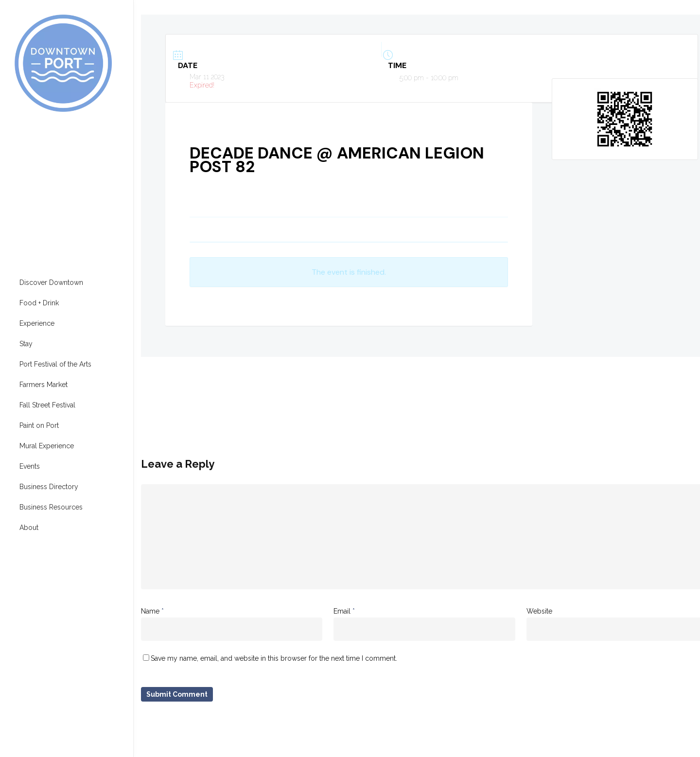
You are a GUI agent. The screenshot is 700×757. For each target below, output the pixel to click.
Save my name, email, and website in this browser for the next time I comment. (274, 658)
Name (152, 611)
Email (344, 611)
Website (539, 611)
